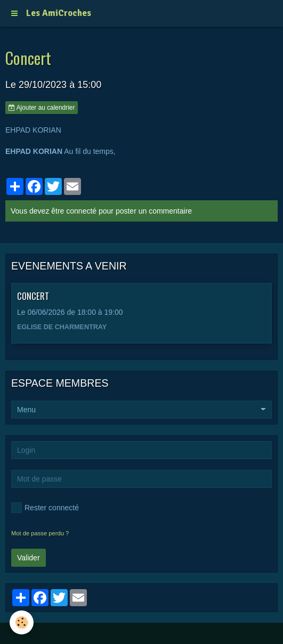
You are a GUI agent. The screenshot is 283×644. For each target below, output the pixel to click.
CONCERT (33, 296)
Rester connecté (45, 508)
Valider (29, 558)
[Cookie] (22, 622)
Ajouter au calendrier (42, 108)
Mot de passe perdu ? (40, 533)
